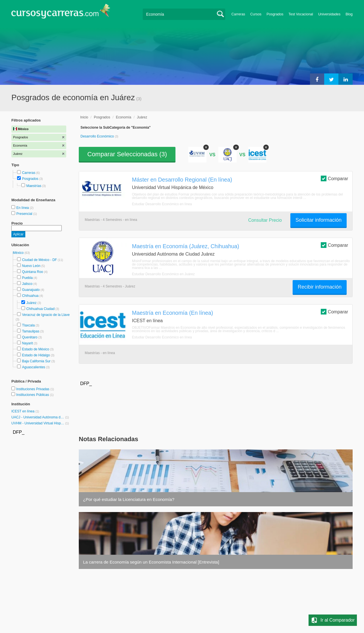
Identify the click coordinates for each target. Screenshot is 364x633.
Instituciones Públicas (35, 395)
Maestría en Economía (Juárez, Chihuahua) (186, 246)
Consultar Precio (265, 220)
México (19, 253)
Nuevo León (31, 266)
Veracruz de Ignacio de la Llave (46, 315)
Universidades (329, 14)
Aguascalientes (33, 367)
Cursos (256, 14)
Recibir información (320, 287)
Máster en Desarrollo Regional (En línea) (182, 180)
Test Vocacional (301, 14)
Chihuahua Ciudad (40, 309)
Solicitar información (318, 220)
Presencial (25, 214)
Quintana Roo (32, 272)
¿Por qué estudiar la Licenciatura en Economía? (129, 499)
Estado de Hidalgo (36, 355)
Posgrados (275, 14)
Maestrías (34, 186)
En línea (23, 208)
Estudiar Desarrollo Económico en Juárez (163, 274)
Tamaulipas (31, 331)
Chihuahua (30, 296)
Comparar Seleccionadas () (127, 154)
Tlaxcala (28, 325)
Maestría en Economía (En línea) (172, 313)
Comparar (334, 178)
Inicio (84, 117)
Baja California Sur (36, 361)
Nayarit (27, 343)
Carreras (238, 14)
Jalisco (27, 284)
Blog (349, 14)
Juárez (31, 303)
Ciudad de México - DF (39, 260)
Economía (123, 117)
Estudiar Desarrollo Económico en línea (162, 204)
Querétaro (30, 337)
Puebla (27, 278)
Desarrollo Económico (98, 136)
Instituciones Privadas (35, 389)
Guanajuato (31, 290)
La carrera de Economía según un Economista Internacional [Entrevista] (151, 562)
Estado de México (35, 349)
